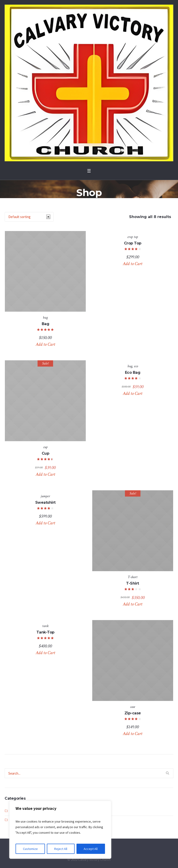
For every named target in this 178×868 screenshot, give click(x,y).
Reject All (61, 849)
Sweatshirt (45, 502)
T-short (133, 577)
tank (45, 626)
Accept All (91, 849)
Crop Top (133, 243)
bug (130, 366)
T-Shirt (133, 583)
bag (45, 318)
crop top (133, 237)
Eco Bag (133, 372)
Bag (46, 324)
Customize (30, 849)
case (133, 707)
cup (45, 447)
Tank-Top (45, 632)
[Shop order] (29, 217)
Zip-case (133, 713)
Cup (46, 453)
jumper (45, 496)
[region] (60, 830)
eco (136, 366)
